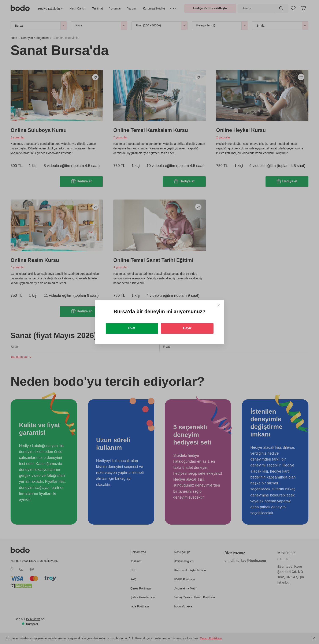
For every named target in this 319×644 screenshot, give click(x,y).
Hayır (187, 328)
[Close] (219, 305)
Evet (132, 328)
